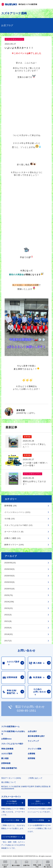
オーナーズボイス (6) (14, 532)
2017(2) (8, 641)
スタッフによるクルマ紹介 (12, 744)
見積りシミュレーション (38, 802)
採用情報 (31, 758)
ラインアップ (33, 741)
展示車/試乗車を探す (36, 736)
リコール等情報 (38, 820)
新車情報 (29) (11, 506)
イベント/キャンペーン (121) (17, 512)
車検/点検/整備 (7, 749)
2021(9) (8, 621)
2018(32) (9, 634)
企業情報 (31, 754)
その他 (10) (10, 519)
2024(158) (9, 602)
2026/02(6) (10, 582)
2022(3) (8, 615)
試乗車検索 (6, 763)
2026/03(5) (10, 576)
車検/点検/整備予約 (9, 768)
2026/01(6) (10, 589)
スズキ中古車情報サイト (12, 837)
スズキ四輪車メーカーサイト (12, 802)
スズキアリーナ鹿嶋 (14, 13)
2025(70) (9, 595)
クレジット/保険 (34, 749)
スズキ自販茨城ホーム (10, 726)
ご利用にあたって (35, 778)
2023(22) (9, 608)
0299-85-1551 (27, 711)
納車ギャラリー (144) (14, 545)
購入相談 (5, 758)
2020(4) (8, 628)
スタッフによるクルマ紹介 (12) (18, 525)
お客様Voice (6, 739)
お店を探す (32, 731)
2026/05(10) (10, 563)
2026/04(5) (10, 569)
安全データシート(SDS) (11, 778)
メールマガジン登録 (12, 820)
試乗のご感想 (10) (13, 538)
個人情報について (9, 782)
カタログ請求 (7, 754)
